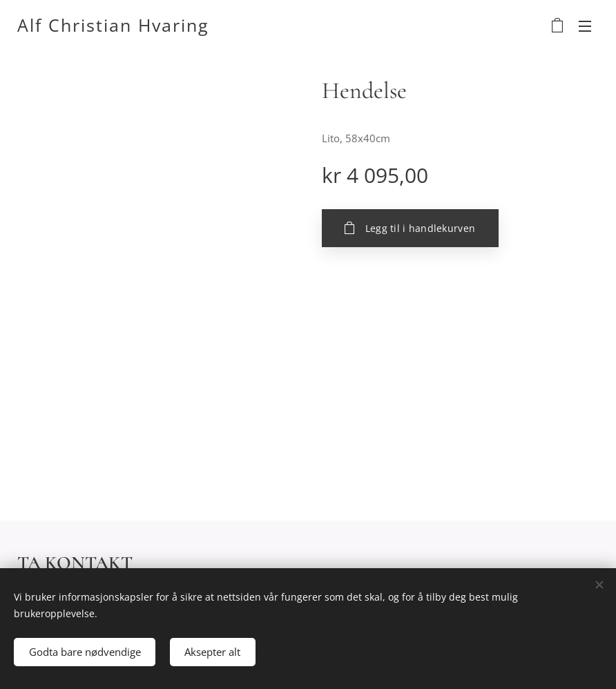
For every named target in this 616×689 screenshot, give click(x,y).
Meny (585, 26)
